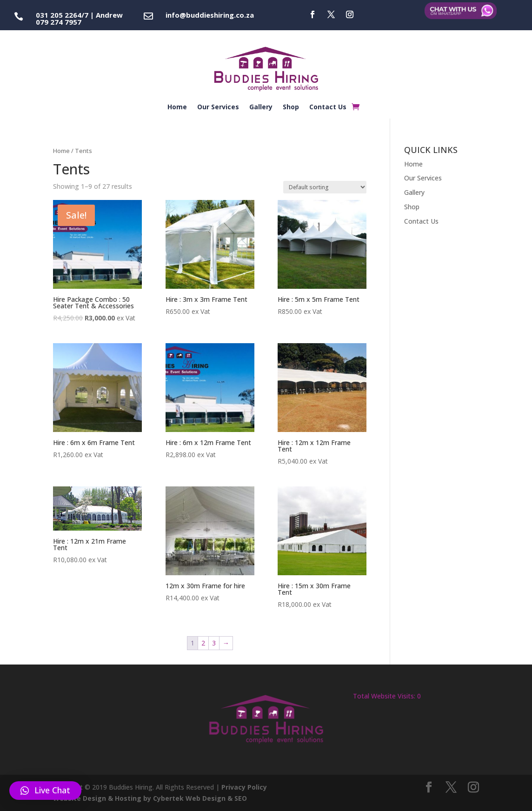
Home (177, 107)
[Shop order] (325, 187)
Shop (291, 107)
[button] (45, 791)
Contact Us (328, 107)
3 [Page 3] (214, 643)
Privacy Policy (244, 787)
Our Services (218, 107)
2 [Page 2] (203, 643)
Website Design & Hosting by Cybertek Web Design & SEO (150, 798)
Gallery (261, 107)
